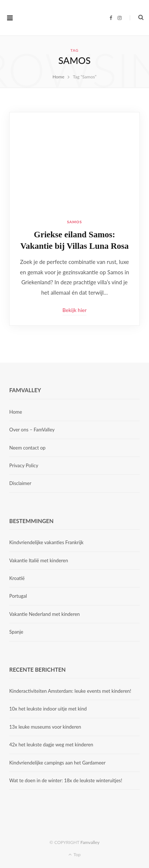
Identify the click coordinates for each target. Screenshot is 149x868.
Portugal (18, 596)
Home (16, 412)
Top (74, 855)
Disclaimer (20, 483)
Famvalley (90, 842)
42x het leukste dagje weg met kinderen (51, 745)
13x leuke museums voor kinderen (45, 727)
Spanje (16, 632)
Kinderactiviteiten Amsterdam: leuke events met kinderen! (70, 691)
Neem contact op (27, 448)
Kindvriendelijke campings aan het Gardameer (57, 763)
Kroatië (17, 578)
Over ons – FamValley (32, 430)
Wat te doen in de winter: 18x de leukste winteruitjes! (66, 780)
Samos (74, 222)
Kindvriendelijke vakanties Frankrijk (46, 542)
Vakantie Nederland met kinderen (45, 614)
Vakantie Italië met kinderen (39, 560)
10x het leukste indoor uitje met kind (48, 709)
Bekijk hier (74, 310)
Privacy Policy (24, 465)
